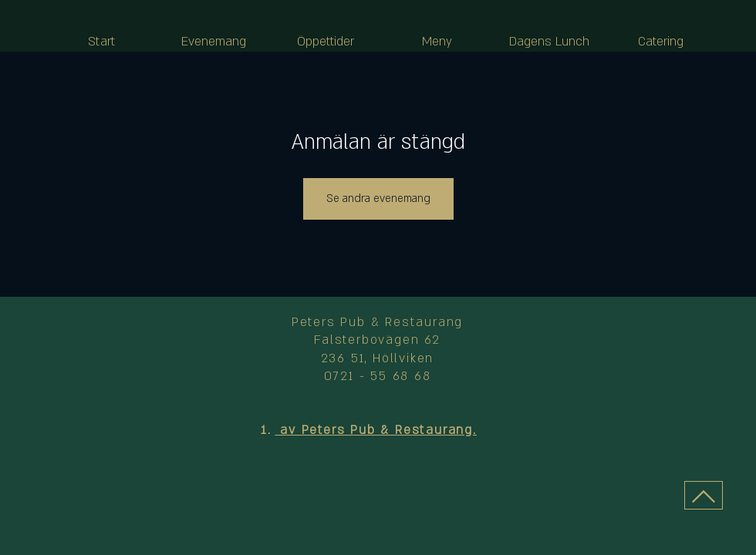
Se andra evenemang (378, 198)
